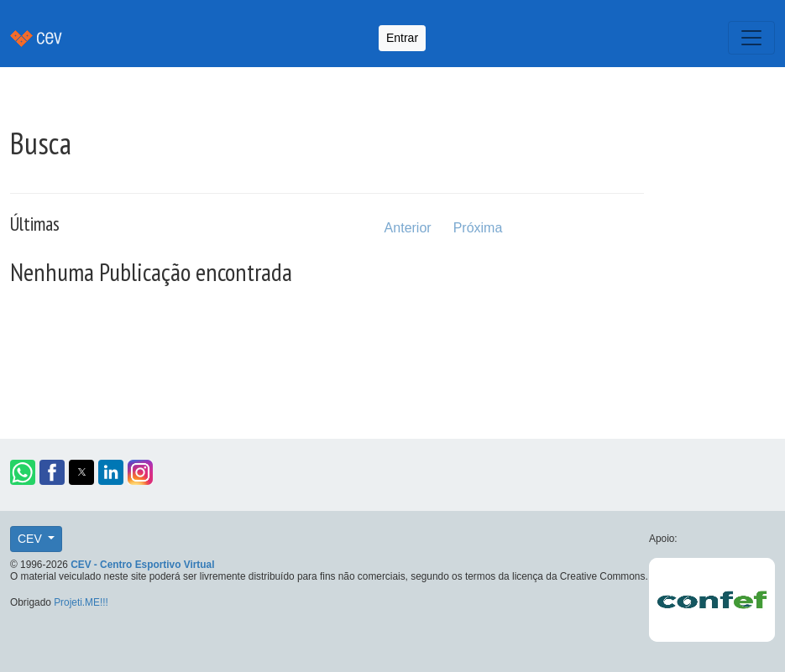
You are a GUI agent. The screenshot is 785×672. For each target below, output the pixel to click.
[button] (23, 472)
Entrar (402, 38)
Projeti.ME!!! (81, 602)
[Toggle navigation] (751, 38)
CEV (31, 539)
